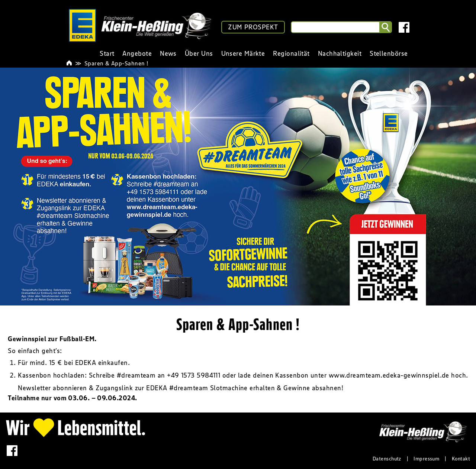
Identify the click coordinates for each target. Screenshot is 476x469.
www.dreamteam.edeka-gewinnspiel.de (389, 375)
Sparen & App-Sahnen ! (116, 63)
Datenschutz (387, 459)
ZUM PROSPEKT (253, 27)
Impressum (426, 459)
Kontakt (461, 459)
